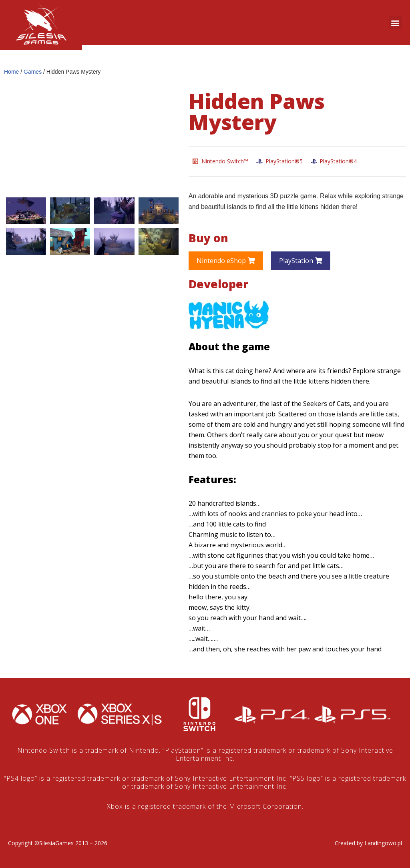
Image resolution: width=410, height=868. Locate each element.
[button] (395, 23)
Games (33, 72)
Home (11, 72)
